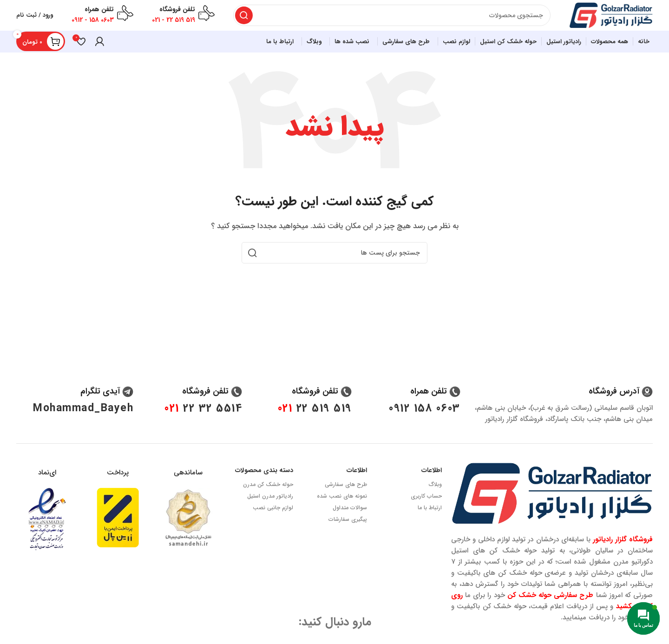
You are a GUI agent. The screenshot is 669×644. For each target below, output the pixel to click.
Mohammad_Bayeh (83, 423)
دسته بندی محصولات (264, 485)
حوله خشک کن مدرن (268, 499)
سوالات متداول (350, 522)
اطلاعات (432, 485)
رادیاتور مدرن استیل (270, 510)
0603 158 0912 (425, 423)
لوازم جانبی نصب (273, 522)
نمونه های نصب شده (342, 510)
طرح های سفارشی (346, 499)
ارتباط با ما (430, 522)
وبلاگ (435, 499)
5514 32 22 (203, 423)
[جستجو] (387, 19)
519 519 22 (315, 423)
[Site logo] (606, 18)
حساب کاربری (426, 510)
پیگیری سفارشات (348, 534)
